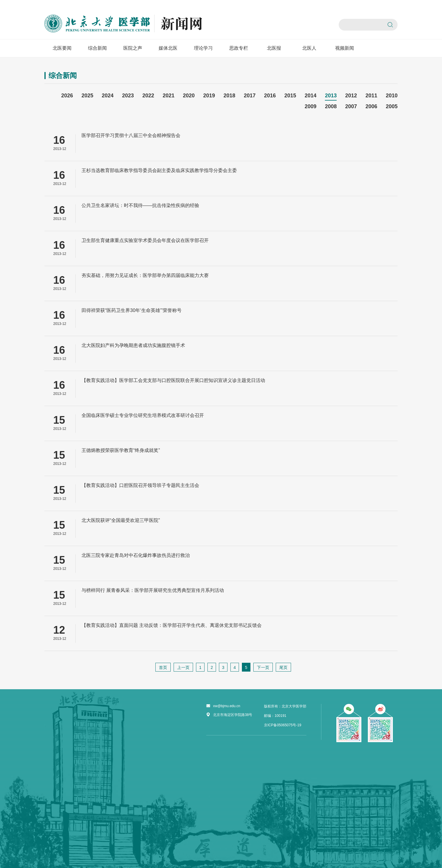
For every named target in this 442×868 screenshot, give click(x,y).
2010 (392, 96)
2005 (392, 106)
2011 (371, 96)
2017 (250, 96)
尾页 (283, 667)
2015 (290, 96)
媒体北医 (168, 48)
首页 (163, 667)
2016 (270, 96)
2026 (67, 96)
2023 (128, 96)
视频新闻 (345, 48)
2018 (229, 96)
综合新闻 (97, 48)
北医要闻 (62, 48)
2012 (351, 96)
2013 (331, 96)
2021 (169, 96)
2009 (310, 106)
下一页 (263, 667)
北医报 (274, 48)
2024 (108, 96)
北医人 (309, 48)
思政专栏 (239, 48)
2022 (148, 96)
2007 (351, 106)
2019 (209, 96)
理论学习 (203, 48)
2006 (371, 106)
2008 (331, 106)
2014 (310, 96)
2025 (87, 96)
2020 (189, 96)
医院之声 (133, 48)
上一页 (183, 667)
